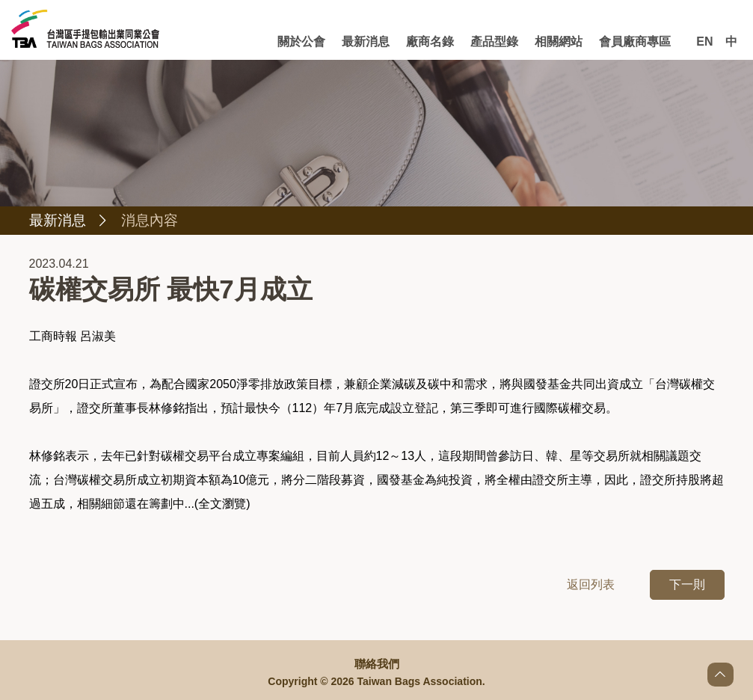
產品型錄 (497, 42)
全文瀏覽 (222, 504)
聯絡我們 (377, 664)
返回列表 (591, 585)
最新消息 (371, 42)
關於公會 (307, 42)
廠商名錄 (434, 42)
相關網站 (560, 42)
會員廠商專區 (635, 42)
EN (704, 42)
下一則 (687, 585)
